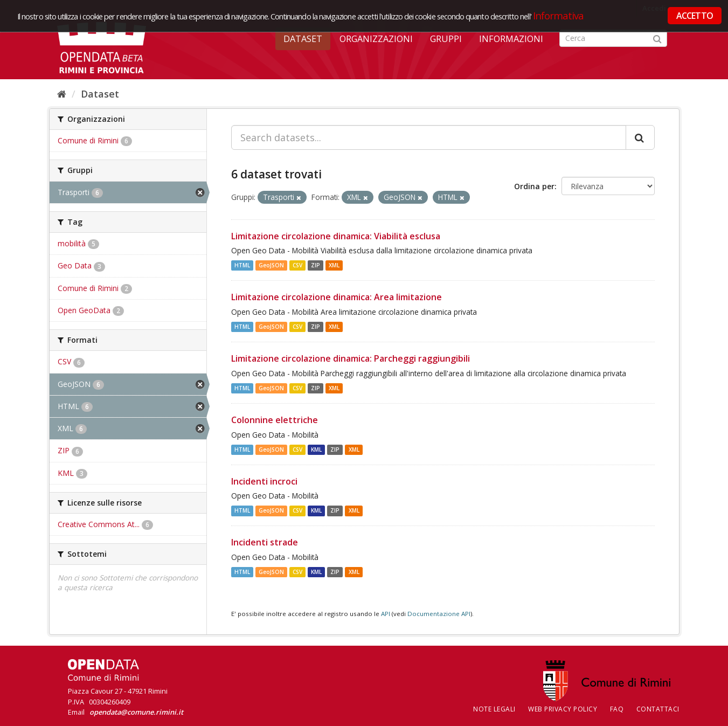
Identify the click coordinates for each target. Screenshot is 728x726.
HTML (242, 265)
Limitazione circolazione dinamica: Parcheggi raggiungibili (351, 358)
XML (334, 265)
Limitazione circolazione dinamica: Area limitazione (337, 297)
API (386, 614)
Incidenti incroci (264, 481)
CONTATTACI (658, 709)
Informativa (559, 15)
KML (316, 450)
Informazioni (511, 39)
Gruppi (446, 39)
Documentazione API (439, 614)
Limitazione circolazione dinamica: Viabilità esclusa (336, 236)
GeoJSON (271, 265)
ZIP (316, 265)
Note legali (494, 709)
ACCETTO (695, 16)
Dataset (303, 39)
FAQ (617, 709)
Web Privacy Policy (563, 709)
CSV (297, 265)
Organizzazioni (376, 39)
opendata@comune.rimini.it (136, 712)
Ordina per (534, 186)
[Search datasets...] (429, 137)
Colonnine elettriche (275, 420)
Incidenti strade (265, 542)
